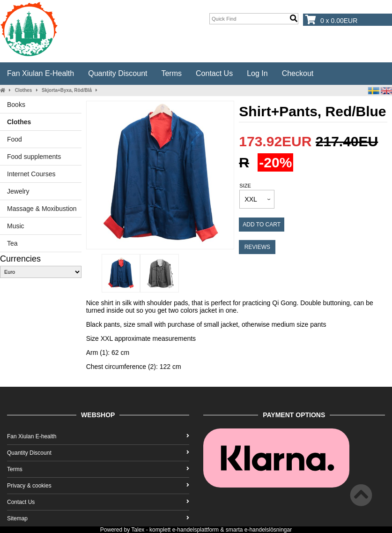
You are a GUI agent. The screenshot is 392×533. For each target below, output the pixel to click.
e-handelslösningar (268, 530)
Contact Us (214, 73)
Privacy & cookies (98, 486)
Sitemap (98, 518)
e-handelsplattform (196, 530)
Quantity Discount (118, 73)
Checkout (298, 73)
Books (16, 105)
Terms (171, 73)
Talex (138, 530)
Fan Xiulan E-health (41, 73)
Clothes (24, 90)
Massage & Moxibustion (42, 209)
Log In (257, 73)
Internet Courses (31, 174)
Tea (12, 243)
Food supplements (34, 157)
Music (16, 226)
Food (15, 139)
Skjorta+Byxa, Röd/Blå (67, 90)
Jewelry (18, 191)
